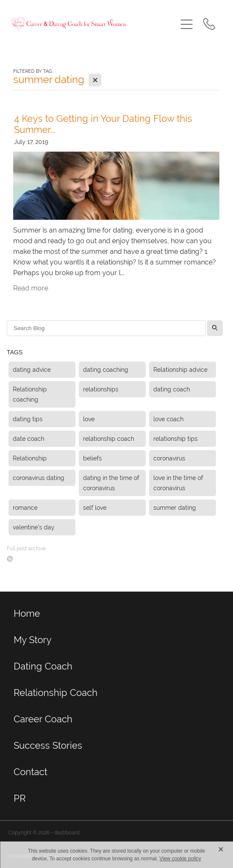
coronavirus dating (39, 478)
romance (25, 508)
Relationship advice (180, 370)
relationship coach (109, 439)
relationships (101, 389)
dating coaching (106, 370)
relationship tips (175, 439)
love (89, 419)
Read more (31, 288)
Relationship (30, 458)
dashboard (67, 833)
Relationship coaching (30, 394)
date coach (29, 439)
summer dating (175, 508)
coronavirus (169, 458)
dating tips (28, 419)
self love (95, 508)
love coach (168, 419)
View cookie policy (180, 859)
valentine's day (34, 527)
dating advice (32, 370)
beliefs (92, 458)
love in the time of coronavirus (178, 483)
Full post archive (26, 549)
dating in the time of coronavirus (111, 483)
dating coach (172, 389)
